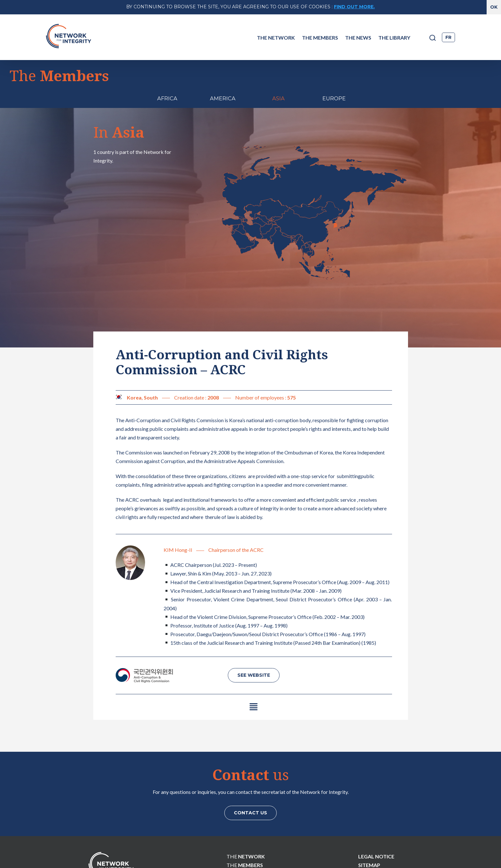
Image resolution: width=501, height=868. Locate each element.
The (246, 817)
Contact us (250, 773)
